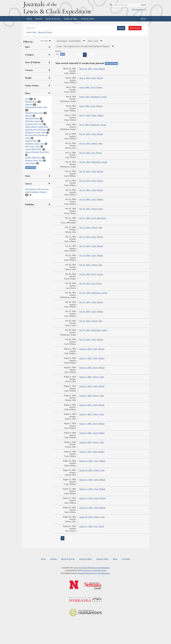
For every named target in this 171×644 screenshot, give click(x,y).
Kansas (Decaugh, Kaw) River (37, 152)
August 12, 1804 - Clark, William (92, 489)
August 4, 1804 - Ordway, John (91, 377)
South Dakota (30, 163)
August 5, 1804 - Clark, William (92, 386)
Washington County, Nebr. (35, 132)
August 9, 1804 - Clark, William (92, 452)
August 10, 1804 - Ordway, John (92, 470)
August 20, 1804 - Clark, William (92, 508)
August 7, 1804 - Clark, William (92, 424)
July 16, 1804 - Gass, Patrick (90, 153)
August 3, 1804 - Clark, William (92, 358)
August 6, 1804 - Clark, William (92, 405)
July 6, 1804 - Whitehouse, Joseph (93, 125)
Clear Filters (45, 41)
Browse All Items (45, 32)
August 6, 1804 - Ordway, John (91, 414)
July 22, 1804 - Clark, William (91, 237)
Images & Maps (71, 19)
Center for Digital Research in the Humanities (91, 568)
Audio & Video (88, 19)
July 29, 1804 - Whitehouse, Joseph (93, 330)
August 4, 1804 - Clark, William (92, 368)
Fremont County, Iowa (34, 124)
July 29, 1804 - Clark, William (91, 302)
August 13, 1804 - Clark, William (92, 498)
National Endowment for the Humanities (94, 573)
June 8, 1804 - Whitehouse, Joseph (93, 97)
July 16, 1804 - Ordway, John (91, 143)
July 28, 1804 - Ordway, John (91, 265)
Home (29, 19)
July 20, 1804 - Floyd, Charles (91, 209)
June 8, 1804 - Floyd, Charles (91, 87)
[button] (84, 41)
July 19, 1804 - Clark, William (91, 190)
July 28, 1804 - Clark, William (91, 256)
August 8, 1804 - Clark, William (92, 433)
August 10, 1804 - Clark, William (92, 461)
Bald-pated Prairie (32, 118)
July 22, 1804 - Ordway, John (91, 228)
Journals (39, 19)
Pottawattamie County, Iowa (36, 107)
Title (58, 54)
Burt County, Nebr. (33, 146)
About (143, 19)
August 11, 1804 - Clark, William (92, 480)
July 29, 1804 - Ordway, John (91, 321)
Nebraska (29, 104)
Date (63, 54)
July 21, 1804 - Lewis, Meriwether (93, 218)
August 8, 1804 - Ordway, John (91, 442)
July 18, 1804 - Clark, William (91, 171)
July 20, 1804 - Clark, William (91, 199)
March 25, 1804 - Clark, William (92, 69)
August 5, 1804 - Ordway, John (91, 396)
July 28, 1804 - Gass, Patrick (90, 284)
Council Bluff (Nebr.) (34, 149)
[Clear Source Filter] (30, 195)
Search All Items (111, 63)
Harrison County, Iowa (34, 113)
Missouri (29, 116)
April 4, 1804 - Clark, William (91, 78)
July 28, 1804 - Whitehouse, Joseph (93, 293)
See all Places (31, 168)
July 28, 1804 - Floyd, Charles (91, 274)
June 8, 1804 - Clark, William (91, 106)
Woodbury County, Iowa (35, 144)
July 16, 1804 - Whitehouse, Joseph (93, 162)
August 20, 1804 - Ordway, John (92, 517)
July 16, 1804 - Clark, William (91, 134)
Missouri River (31, 102)
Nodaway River (31, 141)
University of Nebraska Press (95, 570)
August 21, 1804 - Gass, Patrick (92, 526)
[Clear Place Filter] (35, 99)
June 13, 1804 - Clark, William (91, 115)
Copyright (126, 559)
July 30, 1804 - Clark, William (91, 340)
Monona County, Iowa (34, 160)
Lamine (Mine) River (33, 158)
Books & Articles (53, 19)
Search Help (31, 32)
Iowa (27, 99)
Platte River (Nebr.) (33, 121)
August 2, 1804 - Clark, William (92, 349)
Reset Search (135, 28)
